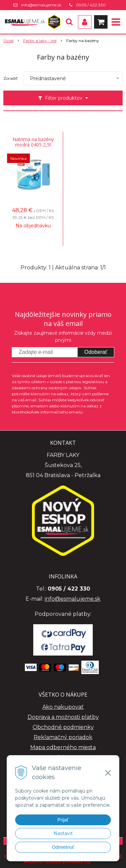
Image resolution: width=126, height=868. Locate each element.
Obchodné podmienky (63, 727)
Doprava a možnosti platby (63, 717)
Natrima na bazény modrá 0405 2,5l (33, 142)
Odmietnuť (63, 847)
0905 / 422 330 (91, 5)
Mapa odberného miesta (63, 747)
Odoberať (96, 352)
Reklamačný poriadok (63, 737)
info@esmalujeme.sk (41, 5)
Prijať (63, 820)
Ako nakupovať (63, 707)
